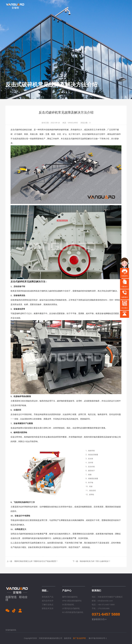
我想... (45, 591)
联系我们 (96, 591)
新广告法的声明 (79, 638)
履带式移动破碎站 (70, 597)
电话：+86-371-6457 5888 (103, 605)
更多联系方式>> (99, 619)
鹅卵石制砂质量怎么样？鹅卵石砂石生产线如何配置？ (36, 561)
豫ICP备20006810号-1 (98, 638)
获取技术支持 (48, 608)
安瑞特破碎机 (11, 630)
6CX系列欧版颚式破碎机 (73, 612)
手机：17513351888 (101, 608)
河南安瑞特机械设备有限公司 (51, 638)
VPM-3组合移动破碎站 (72, 601)
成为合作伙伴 (48, 601)
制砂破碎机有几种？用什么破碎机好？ (95, 561)
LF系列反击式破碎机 (71, 608)
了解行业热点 (48, 605)
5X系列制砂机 (68, 605)
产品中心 (67, 591)
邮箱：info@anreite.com (102, 601)
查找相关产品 (48, 597)
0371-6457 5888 (106, 614)
